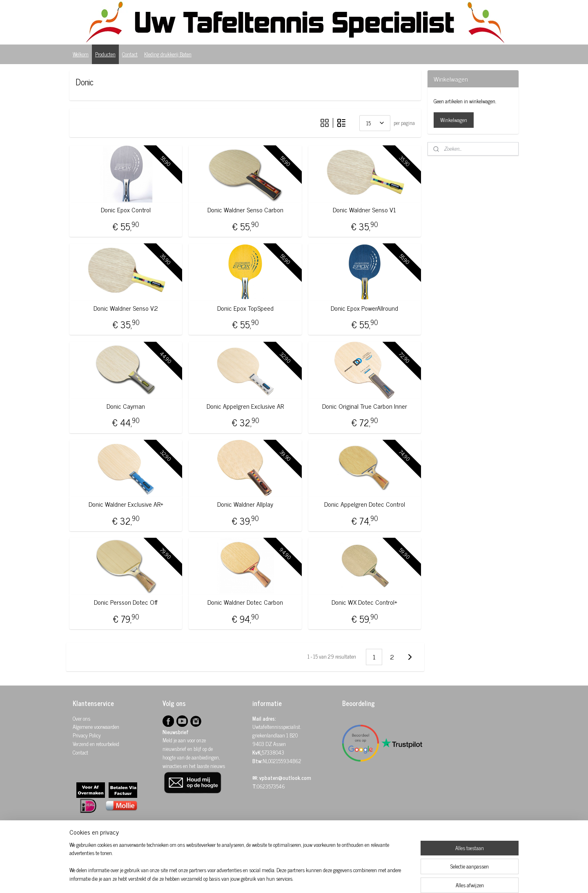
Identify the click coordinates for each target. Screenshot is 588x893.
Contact (130, 54)
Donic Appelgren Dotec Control (365, 504)
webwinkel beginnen (316, 878)
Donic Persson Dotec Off (126, 602)
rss (293, 878)
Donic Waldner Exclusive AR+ (126, 504)
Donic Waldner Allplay (245, 504)
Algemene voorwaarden (96, 727)
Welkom (81, 54)
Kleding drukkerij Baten (168, 54)
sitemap (281, 878)
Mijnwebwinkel (371, 878)
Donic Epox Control (126, 210)
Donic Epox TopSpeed (245, 308)
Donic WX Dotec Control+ (364, 602)
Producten (105, 54)
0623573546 (271, 786)
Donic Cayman (126, 406)
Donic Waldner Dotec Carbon (245, 602)
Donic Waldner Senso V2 (126, 308)
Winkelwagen (454, 120)
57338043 (273, 752)
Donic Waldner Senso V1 (364, 210)
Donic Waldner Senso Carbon (245, 210)
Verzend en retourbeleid (96, 744)
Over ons (81, 718)
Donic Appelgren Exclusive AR (245, 406)
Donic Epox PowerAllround (364, 308)
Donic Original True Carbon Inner (365, 406)
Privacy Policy (87, 735)
